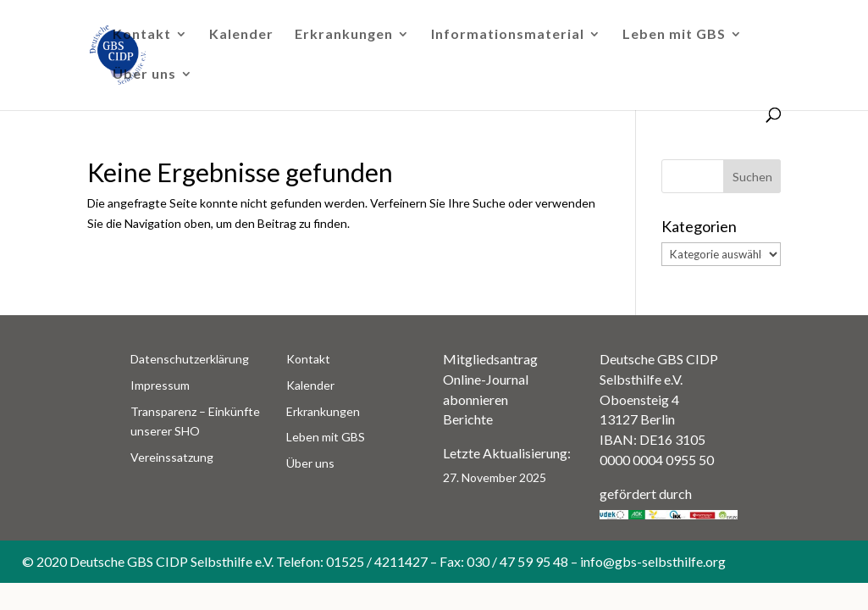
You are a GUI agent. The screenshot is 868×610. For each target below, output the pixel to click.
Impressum (160, 385)
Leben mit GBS (674, 35)
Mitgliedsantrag (490, 359)
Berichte (468, 419)
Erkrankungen (344, 35)
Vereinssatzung (172, 457)
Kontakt (142, 35)
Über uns (144, 75)
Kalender (241, 35)
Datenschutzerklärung (190, 359)
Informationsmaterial (508, 35)
